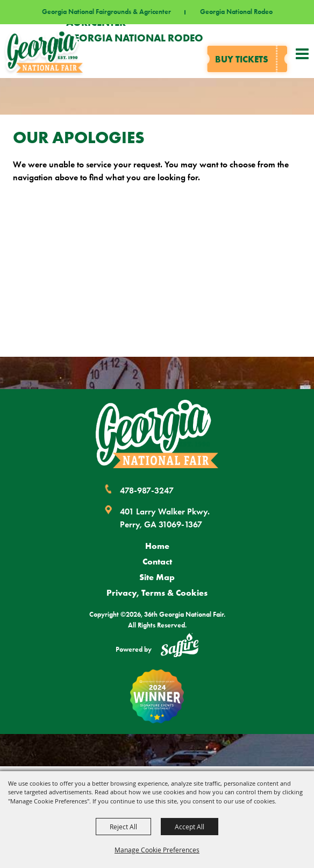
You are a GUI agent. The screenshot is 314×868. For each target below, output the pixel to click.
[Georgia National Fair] (157, 434)
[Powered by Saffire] (180, 647)
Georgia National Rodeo (236, 12)
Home (157, 546)
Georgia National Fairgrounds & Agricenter (106, 12)
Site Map (157, 577)
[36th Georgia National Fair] (44, 51)
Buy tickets (242, 59)
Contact (157, 561)
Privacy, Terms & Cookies (157, 592)
